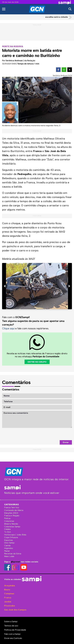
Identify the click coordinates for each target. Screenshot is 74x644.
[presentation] (52, 434)
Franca (8, 598)
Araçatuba (10, 586)
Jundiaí (8, 602)
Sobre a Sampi (11, 621)
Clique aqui (8, 328)
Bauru (7, 590)
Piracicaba (10, 606)
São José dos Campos (15, 610)
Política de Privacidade (15, 630)
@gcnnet (16, 562)
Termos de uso (11, 626)
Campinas (9, 594)
